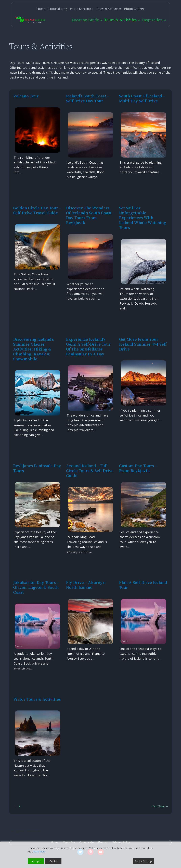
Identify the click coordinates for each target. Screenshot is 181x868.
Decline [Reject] (53, 861)
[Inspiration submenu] (165, 20)
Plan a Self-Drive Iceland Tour (143, 585)
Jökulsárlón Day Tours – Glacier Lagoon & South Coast (36, 587)
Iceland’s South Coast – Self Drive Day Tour (88, 98)
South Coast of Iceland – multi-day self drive (142, 98)
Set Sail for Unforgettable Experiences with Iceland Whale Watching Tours (143, 218)
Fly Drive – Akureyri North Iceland (86, 585)
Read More (39, 852)
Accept (36, 861)
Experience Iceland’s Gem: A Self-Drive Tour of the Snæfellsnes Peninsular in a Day (88, 347)
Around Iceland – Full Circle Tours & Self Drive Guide (90, 471)
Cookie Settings (143, 861)
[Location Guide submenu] (101, 20)
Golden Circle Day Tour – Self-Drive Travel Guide (37, 210)
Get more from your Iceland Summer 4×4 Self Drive (143, 344)
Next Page (160, 806)
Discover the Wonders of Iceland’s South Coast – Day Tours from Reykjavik (90, 215)
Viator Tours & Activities (37, 699)
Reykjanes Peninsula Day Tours (37, 468)
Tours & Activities (120, 20)
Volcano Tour (26, 96)
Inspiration (152, 20)
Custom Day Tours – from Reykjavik (138, 468)
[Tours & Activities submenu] (139, 20)
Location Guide (85, 20)
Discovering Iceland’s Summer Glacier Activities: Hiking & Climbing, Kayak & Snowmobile (34, 349)
